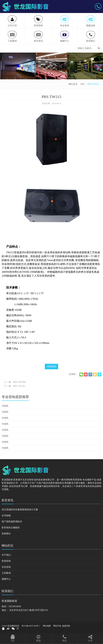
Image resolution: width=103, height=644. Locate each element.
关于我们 (6, 555)
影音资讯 (7, 500)
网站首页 (73, 84)
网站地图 (47, 626)
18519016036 (15, 606)
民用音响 (6, 561)
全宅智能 (6, 516)
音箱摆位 (6, 534)
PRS (83, 84)
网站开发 (57, 626)
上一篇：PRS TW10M (15, 382)
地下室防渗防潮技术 (12, 522)
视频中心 (6, 579)
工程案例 (6, 573)
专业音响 (6, 567)
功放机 (5, 406)
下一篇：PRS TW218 (14, 386)
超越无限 (66, 626)
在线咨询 (51, 366)
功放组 (5, 442)
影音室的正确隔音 (11, 528)
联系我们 (7, 591)
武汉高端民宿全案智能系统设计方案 (20, 510)
